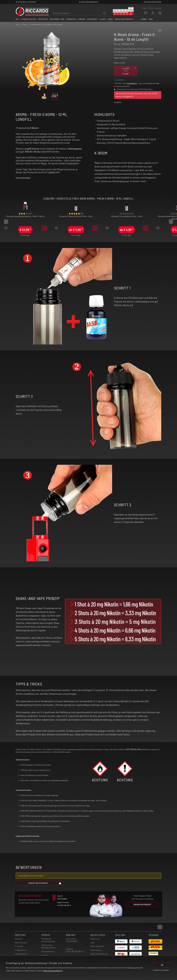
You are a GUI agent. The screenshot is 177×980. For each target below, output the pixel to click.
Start (18, 25)
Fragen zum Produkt (142, 904)
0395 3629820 (72, 941)
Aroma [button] (110, 19)
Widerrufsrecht (97, 946)
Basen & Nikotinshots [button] (124, 19)
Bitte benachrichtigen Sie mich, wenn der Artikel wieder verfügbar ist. (136, 95)
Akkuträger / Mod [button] (57, 19)
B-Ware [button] (144, 19)
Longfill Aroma (31, 149)
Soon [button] (151, 19)
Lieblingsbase (74, 149)
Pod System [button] (43, 19)
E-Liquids (19, 946)
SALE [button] (137, 19)
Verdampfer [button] (71, 19)
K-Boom (34, 128)
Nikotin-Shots (32, 152)
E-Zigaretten (20, 950)
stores (144, 8)
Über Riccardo (21, 942)
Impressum (95, 939)
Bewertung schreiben (45, 883)
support (151, 8)
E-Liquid (50, 172)
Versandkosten (132, 83)
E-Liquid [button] (103, 19)
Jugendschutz (21, 954)
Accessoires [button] (92, 19)
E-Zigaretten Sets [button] (29, 19)
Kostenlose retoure (152, 2)
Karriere (158, 8)
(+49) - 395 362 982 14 (75, 951)
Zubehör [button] (82, 19)
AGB (92, 942)
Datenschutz (96, 950)
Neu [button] (17, 19)
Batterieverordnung (99, 954)
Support (45, 955)
